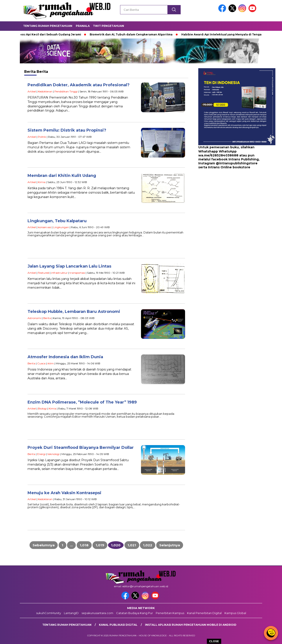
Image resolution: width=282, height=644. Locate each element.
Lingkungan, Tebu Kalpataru (57, 221)
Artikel (32, 91)
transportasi (77, 273)
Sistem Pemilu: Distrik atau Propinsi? (67, 130)
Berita (47, 318)
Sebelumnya (44, 545)
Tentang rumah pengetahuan (67, 625)
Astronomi (34, 318)
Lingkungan (61, 227)
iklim (51, 363)
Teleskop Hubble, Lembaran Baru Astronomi (74, 312)
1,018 (84, 545)
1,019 (100, 545)
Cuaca (41, 363)
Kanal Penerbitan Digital (204, 613)
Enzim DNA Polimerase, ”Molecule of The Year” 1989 (82, 402)
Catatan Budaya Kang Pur (135, 613)
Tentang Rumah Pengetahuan (48, 26)
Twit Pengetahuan (109, 26)
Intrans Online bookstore (229, 167)
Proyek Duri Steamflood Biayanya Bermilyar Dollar (81, 448)
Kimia (42, 182)
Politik (42, 137)
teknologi (54, 454)
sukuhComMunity (49, 613)
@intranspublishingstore (237, 163)
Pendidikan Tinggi (66, 91)
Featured (44, 273)
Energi (41, 454)
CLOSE (214, 641)
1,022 (148, 545)
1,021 (132, 545)
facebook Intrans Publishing (235, 159)
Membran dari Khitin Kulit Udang (62, 176)
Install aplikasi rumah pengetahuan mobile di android (191, 625)
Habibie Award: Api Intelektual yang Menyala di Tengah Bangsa (230, 34)
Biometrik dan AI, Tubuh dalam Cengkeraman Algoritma (132, 34)
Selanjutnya (170, 545)
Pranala (83, 26)
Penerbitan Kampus (170, 613)
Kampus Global (235, 613)
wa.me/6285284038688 (218, 155)
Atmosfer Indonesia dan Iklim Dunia (65, 357)
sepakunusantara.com (97, 613)
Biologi (42, 408)
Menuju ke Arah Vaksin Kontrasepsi (64, 493)
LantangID (71, 613)
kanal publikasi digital (118, 625)
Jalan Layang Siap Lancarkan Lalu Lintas (69, 266)
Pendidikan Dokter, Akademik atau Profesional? (79, 85)
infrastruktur (59, 273)
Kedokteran (45, 91)
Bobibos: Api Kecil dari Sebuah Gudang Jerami (48, 34)
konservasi (45, 227)
